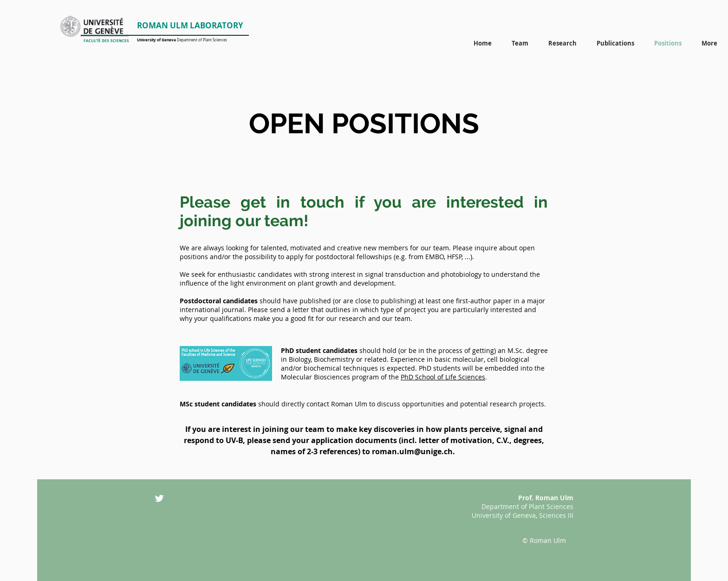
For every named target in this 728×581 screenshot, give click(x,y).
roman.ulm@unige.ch (412, 451)
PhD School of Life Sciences (443, 377)
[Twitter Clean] (159, 498)
